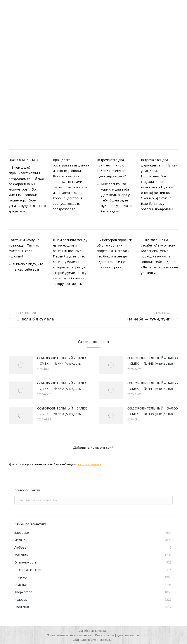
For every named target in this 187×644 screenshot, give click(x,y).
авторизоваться (89, 464)
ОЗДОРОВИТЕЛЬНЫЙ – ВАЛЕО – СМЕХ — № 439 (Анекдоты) (153, 411)
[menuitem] (69, 635)
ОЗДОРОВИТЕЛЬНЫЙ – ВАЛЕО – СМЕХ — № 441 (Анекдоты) (153, 386)
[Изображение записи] (21, 365)
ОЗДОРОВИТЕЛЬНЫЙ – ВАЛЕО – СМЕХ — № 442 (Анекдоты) (62, 386)
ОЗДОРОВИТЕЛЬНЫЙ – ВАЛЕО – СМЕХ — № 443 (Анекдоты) (153, 361)
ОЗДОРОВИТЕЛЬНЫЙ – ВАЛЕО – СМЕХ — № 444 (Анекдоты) (62, 361)
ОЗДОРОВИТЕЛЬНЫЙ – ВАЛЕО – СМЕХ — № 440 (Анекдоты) (62, 411)
